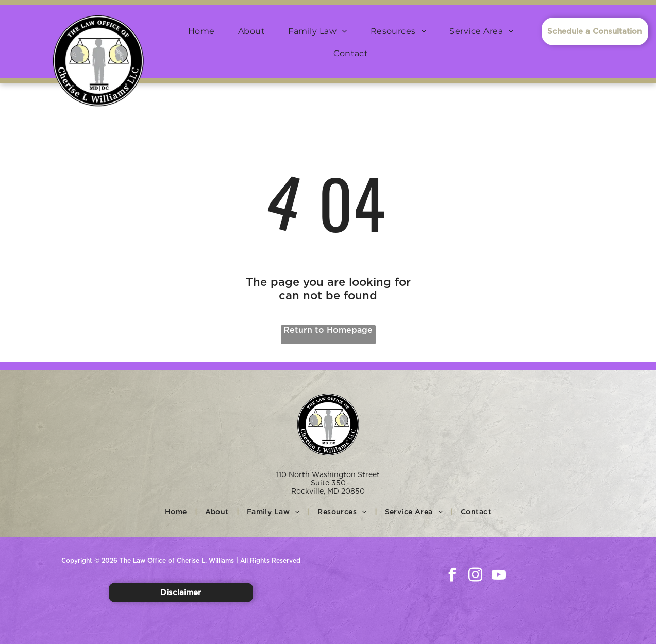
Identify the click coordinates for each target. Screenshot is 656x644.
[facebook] (452, 576)
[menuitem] (205, 31)
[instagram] (475, 576)
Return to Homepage (328, 330)
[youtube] (498, 576)
